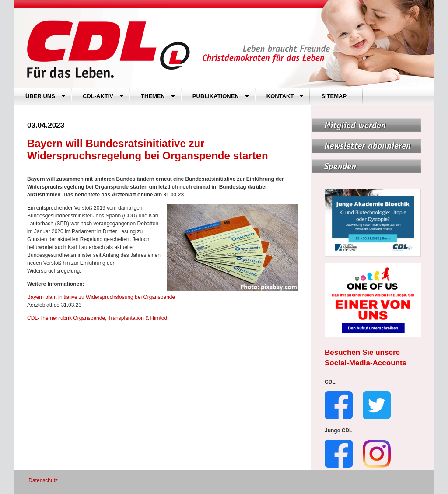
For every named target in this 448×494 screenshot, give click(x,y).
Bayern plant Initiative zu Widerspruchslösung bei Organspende (101, 297)
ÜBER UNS (45, 96)
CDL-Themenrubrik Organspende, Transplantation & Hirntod (97, 318)
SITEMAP (334, 96)
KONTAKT (285, 96)
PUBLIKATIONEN (221, 96)
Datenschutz (43, 480)
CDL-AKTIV (103, 96)
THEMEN (158, 96)
